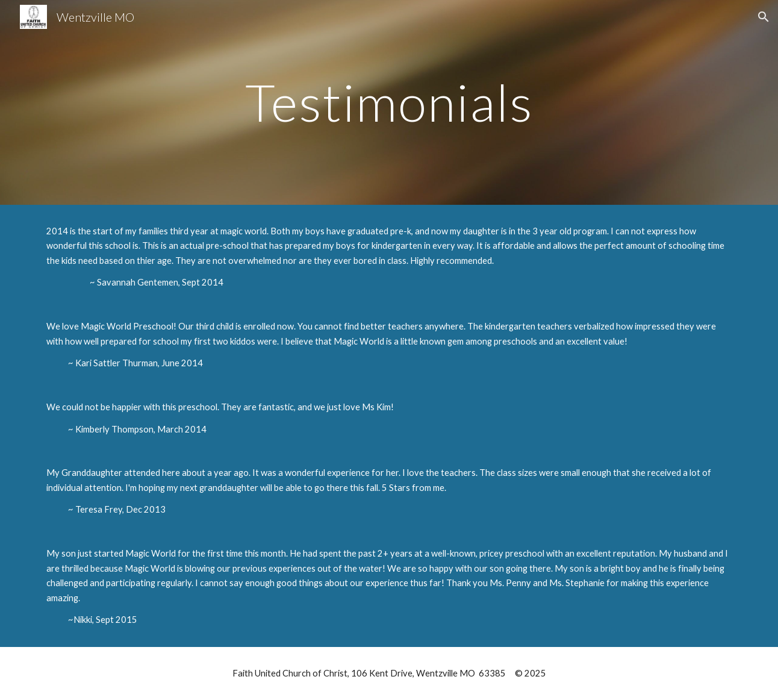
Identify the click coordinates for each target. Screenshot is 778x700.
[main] (389, 102)
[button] (764, 17)
